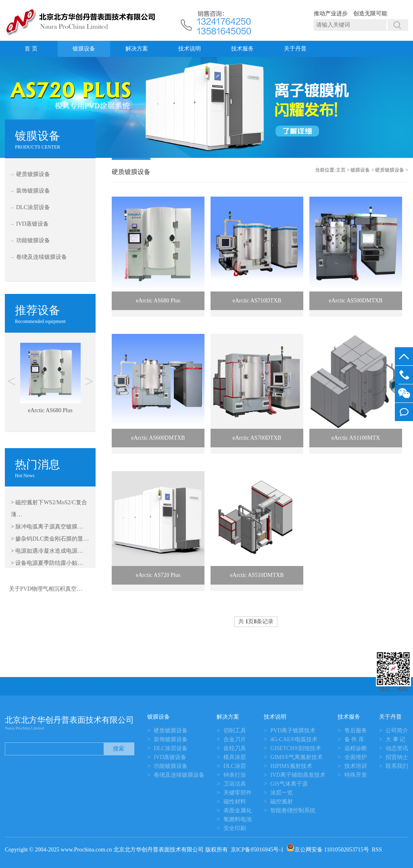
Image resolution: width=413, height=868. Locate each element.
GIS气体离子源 (289, 784)
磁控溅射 (282, 802)
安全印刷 (235, 828)
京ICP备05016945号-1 (257, 850)
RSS (377, 850)
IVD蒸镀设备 (32, 224)
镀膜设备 (84, 49)
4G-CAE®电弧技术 (294, 739)
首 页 (31, 49)
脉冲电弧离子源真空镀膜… (49, 527)
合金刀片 (235, 739)
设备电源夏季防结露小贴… (49, 563)
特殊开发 (356, 775)
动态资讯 (397, 748)
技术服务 (242, 49)
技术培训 (356, 766)
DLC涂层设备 (33, 207)
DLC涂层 (235, 766)
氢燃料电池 (238, 819)
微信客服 (404, 393)
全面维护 (356, 757)
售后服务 (356, 731)
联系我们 (397, 766)
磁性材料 (235, 802)
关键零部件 (238, 793)
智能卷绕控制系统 (293, 810)
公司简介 (397, 731)
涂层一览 (282, 793)
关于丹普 (295, 49)
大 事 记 (395, 739)
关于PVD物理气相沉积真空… (46, 589)
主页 (341, 170)
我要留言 (404, 412)
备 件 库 (354, 739)
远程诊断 (356, 748)
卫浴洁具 (235, 784)
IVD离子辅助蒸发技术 (298, 775)
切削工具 (235, 731)
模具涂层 (235, 757)
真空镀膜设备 (98, 686)
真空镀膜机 (59, 686)
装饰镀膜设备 (33, 191)
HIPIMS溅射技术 (291, 766)
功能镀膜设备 (33, 240)
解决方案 (137, 49)
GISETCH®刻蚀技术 (296, 748)
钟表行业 (235, 775)
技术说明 (190, 49)
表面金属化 (238, 810)
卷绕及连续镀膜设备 (42, 257)
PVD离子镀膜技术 (293, 731)
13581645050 (404, 375)
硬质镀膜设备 (33, 174)
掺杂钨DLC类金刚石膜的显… (52, 539)
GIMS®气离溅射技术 (296, 757)
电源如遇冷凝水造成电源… (49, 551)
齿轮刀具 (235, 748)
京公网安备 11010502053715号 (328, 850)
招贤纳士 (397, 757)
